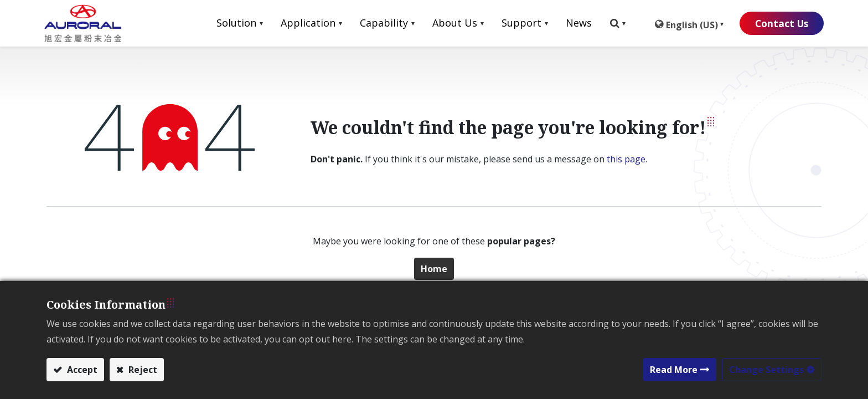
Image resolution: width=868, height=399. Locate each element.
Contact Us (777, 23)
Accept (81, 370)
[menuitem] (572, 23)
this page (626, 159)
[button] (611, 23)
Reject (142, 370)
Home (434, 269)
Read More (674, 370)
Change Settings (766, 370)
